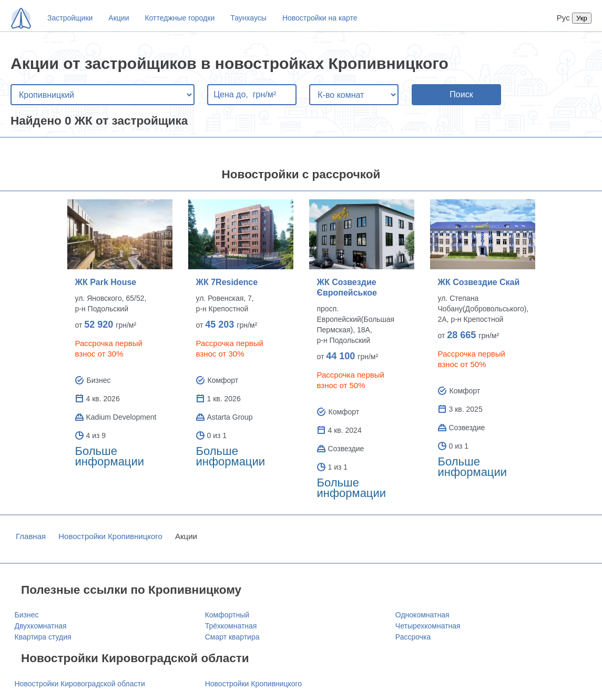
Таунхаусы (248, 18)
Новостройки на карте (320, 18)
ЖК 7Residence (227, 282)
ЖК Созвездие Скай (479, 282)
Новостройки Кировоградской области (80, 684)
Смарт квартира (232, 637)
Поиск (461, 94)
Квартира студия (43, 637)
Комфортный (227, 615)
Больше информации (110, 456)
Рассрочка (413, 637)
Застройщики (70, 18)
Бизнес (27, 615)
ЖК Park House (106, 282)
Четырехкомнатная (428, 626)
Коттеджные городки (180, 18)
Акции (119, 18)
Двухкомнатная (41, 626)
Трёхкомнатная (231, 626)
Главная (31, 536)
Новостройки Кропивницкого (110, 536)
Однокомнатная (422, 615)
